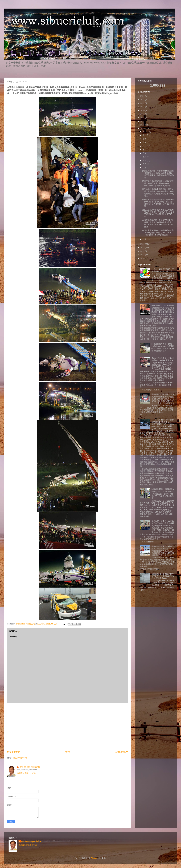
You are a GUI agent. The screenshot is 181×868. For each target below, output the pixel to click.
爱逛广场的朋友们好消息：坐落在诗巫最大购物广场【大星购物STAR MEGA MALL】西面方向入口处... (158, 183)
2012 (143, 251)
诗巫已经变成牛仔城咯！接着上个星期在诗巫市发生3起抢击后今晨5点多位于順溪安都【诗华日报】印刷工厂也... (158, 213)
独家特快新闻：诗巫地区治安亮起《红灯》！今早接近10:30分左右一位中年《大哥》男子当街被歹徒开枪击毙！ (163, 494)
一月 (145, 239)
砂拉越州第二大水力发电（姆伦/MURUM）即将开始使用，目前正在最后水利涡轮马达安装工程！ (163, 347)
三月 (145, 164)
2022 (143, 103)
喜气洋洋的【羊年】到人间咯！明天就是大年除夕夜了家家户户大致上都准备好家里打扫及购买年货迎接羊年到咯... (158, 193)
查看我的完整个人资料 (26, 773)
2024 (143, 100)
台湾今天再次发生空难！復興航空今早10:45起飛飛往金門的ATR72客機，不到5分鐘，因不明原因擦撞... (158, 233)
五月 (145, 157)
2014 (143, 244)
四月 (145, 160)
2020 (143, 110)
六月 (145, 153)
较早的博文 (122, 752)
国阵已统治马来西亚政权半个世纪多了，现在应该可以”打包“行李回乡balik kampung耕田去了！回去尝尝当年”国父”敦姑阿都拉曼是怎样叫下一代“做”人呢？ (163, 579)
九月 (145, 142)
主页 (68, 752)
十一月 (146, 135)
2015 (143, 128)
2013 (143, 247)
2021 (143, 107)
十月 (145, 139)
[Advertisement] (68, 727)
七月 (145, 150)
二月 (145, 168)
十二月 (146, 132)
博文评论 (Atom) (20, 758)
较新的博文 (14, 752)
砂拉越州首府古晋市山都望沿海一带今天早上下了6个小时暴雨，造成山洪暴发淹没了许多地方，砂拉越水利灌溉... (158, 203)
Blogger (94, 858)
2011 (143, 255)
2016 (143, 125)
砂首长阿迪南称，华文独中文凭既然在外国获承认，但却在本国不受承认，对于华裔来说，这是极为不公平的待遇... (158, 174)
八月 (145, 146)
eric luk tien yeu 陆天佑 (30, 767)
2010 (143, 258)
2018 (143, 118)
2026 (143, 96)
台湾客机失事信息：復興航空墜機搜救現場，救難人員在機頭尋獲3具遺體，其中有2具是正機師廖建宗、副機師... (158, 223)
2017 (143, 121)
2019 (143, 114)
